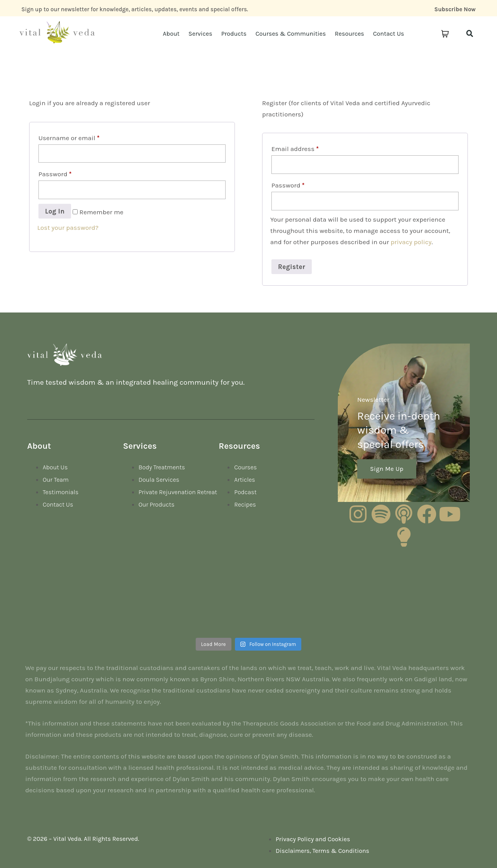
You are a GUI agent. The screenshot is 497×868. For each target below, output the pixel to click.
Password (55, 174)
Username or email (69, 138)
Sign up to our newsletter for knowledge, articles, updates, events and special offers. (135, 9)
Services (200, 34)
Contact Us (389, 34)
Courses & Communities (291, 34)
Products (234, 34)
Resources (349, 34)
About (171, 34)
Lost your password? (68, 227)
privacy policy (411, 242)
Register (292, 267)
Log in (55, 211)
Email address (295, 149)
